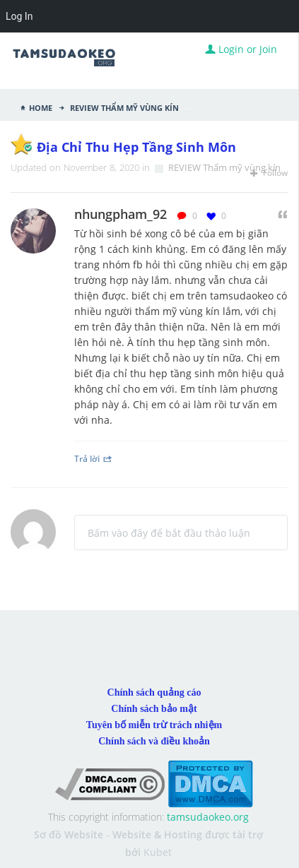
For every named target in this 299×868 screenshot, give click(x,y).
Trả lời (93, 458)
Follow (269, 173)
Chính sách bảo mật (154, 709)
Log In (19, 16)
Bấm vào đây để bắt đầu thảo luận (169, 533)
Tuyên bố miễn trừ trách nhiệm (154, 725)
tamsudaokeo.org (208, 817)
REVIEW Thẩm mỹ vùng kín (123, 107)
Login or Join (241, 49)
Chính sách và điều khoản (154, 741)
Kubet (158, 852)
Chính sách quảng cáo (154, 692)
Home (41, 107)
